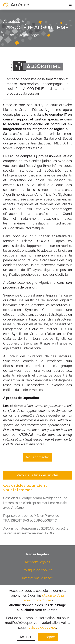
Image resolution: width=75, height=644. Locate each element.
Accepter (48, 637)
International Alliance (37, 578)
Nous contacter (37, 457)
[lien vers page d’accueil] (16, 5)
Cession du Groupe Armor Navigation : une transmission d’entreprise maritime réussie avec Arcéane (35, 503)
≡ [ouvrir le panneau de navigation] (70, 5)
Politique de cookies (38, 570)
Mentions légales (38, 562)
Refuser (26, 637)
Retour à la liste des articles (38, 475)
